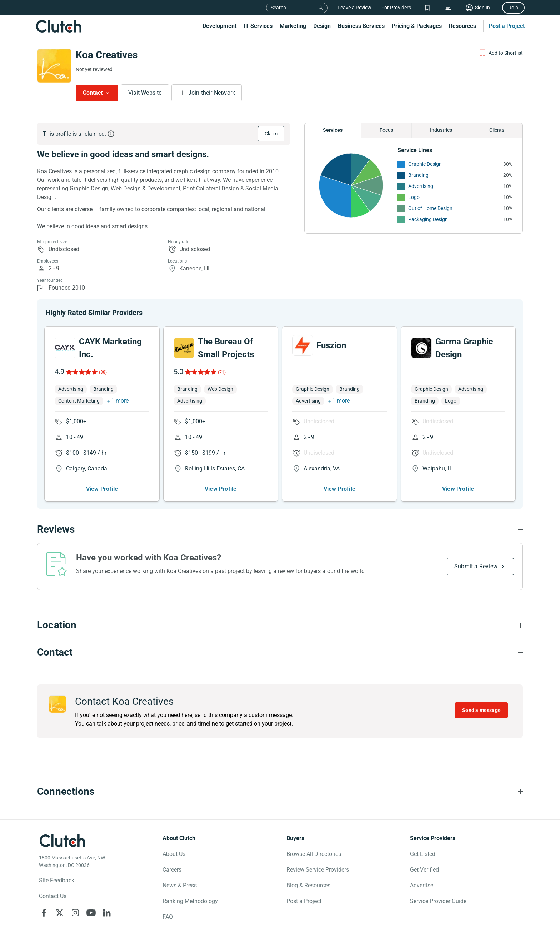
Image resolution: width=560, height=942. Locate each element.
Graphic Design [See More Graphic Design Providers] (425, 164)
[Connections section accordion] (280, 792)
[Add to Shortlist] (501, 53)
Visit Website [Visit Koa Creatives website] (145, 93)
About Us (174, 854)
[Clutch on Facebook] (44, 913)
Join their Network (212, 93)
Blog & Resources (308, 885)
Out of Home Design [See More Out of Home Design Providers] (430, 208)
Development (219, 26)
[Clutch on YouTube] (91, 913)
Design (322, 26)
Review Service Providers (318, 870)
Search (278, 8)
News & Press (180, 885)
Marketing (293, 26)
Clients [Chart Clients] (497, 130)
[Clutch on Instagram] (75, 913)
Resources (462, 26)
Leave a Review (354, 8)
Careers (172, 870)
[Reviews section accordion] (280, 529)
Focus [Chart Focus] (386, 130)
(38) (103, 372)
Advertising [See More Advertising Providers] (421, 186)
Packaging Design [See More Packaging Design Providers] (428, 219)
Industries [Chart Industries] (441, 130)
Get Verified (424, 870)
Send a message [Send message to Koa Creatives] (481, 710)
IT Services (258, 26)
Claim (271, 134)
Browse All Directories (314, 854)
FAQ (168, 917)
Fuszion (331, 345)
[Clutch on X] (60, 913)
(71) (222, 372)
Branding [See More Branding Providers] (418, 175)
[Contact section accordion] (280, 652)
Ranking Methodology (190, 901)
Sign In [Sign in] (482, 8)
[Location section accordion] (280, 625)
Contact (93, 93)
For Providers (396, 8)
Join (513, 8)
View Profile (102, 489)
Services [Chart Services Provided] (333, 130)
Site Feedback (57, 880)
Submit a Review (476, 566)
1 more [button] (120, 401)
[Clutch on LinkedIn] (107, 913)
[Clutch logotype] (62, 841)
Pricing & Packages (417, 26)
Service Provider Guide (438, 901)
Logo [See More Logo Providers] (414, 197)
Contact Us (53, 896)
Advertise (422, 885)
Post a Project (507, 26)
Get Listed (423, 854)
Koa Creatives (107, 55)
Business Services (361, 26)
